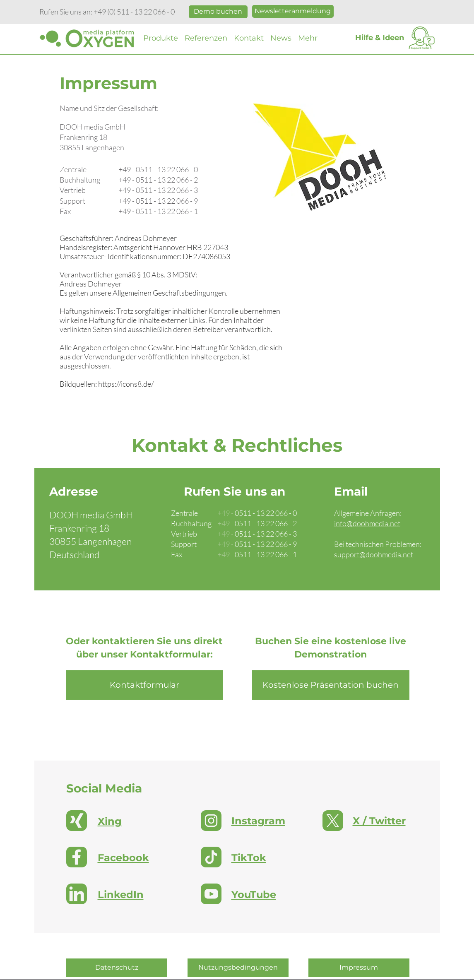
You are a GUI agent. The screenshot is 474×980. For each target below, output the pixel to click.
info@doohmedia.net (367, 523)
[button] (161, 38)
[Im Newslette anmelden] (293, 11)
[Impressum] (359, 968)
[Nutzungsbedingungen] (238, 968)
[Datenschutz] (117, 968)
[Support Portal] (421, 38)
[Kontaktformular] (144, 685)
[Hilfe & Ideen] (380, 38)
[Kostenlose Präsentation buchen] (218, 12)
